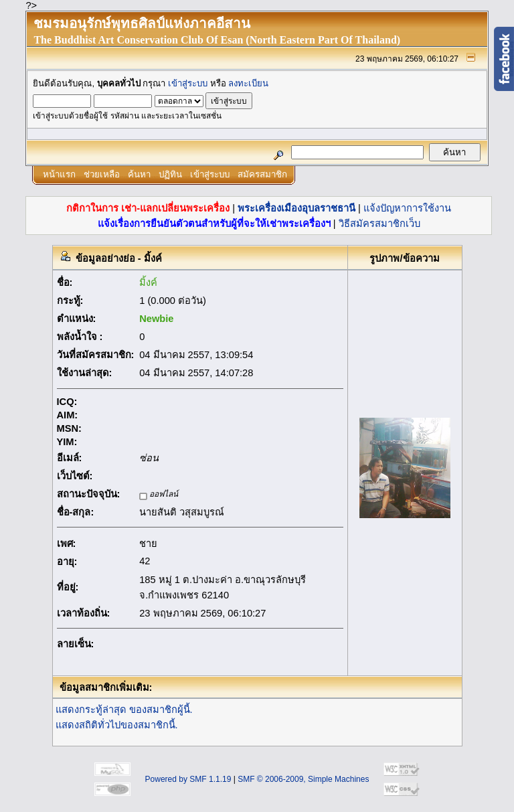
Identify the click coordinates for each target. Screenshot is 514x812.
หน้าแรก (59, 174)
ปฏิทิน (170, 174)
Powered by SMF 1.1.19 (188, 779)
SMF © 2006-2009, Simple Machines (303, 779)
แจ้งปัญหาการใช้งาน (407, 208)
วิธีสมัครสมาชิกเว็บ (379, 224)
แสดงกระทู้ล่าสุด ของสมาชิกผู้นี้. (124, 710)
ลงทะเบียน (248, 83)
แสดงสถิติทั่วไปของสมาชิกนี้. (117, 725)
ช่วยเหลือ (102, 174)
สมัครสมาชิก (262, 174)
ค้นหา (139, 174)
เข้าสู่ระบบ (188, 83)
